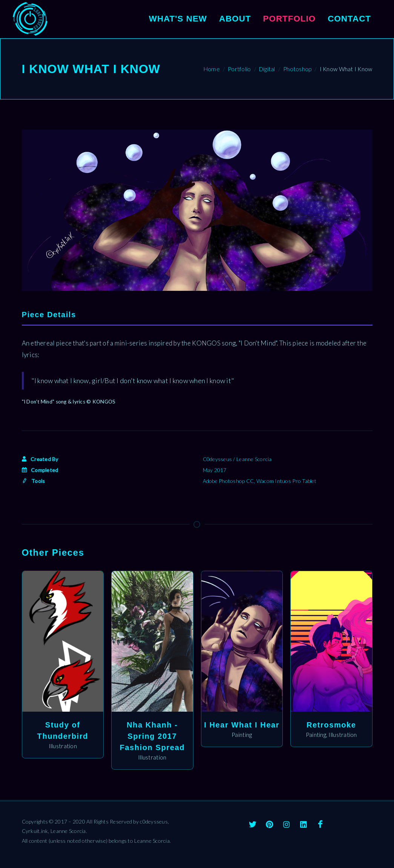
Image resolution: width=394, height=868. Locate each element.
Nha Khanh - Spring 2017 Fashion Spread (152, 736)
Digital (267, 69)
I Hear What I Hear (242, 725)
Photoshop (297, 69)
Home (212, 69)
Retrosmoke (331, 725)
